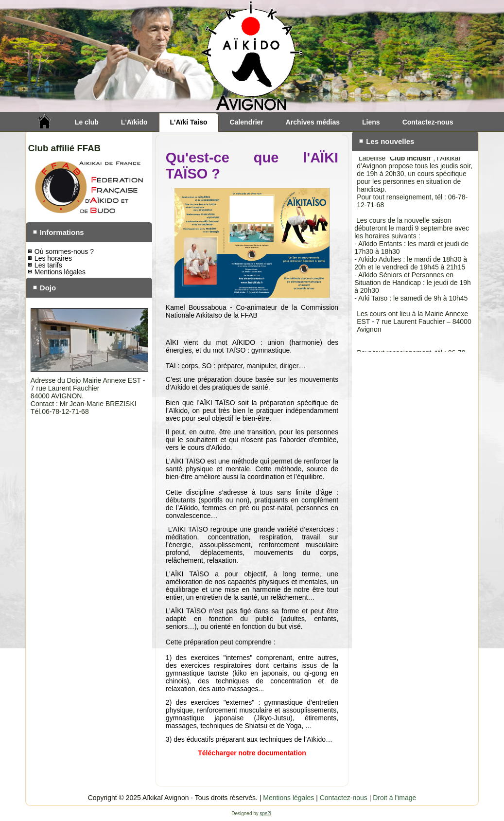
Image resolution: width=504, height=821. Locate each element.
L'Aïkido (134, 122)
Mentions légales (60, 272)
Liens (371, 122)
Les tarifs (48, 265)
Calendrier (247, 122)
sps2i (266, 813)
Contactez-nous (428, 122)
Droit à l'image (394, 798)
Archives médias (313, 122)
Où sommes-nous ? (64, 251)
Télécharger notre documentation (252, 753)
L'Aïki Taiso (189, 122)
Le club (87, 122)
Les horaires (53, 258)
